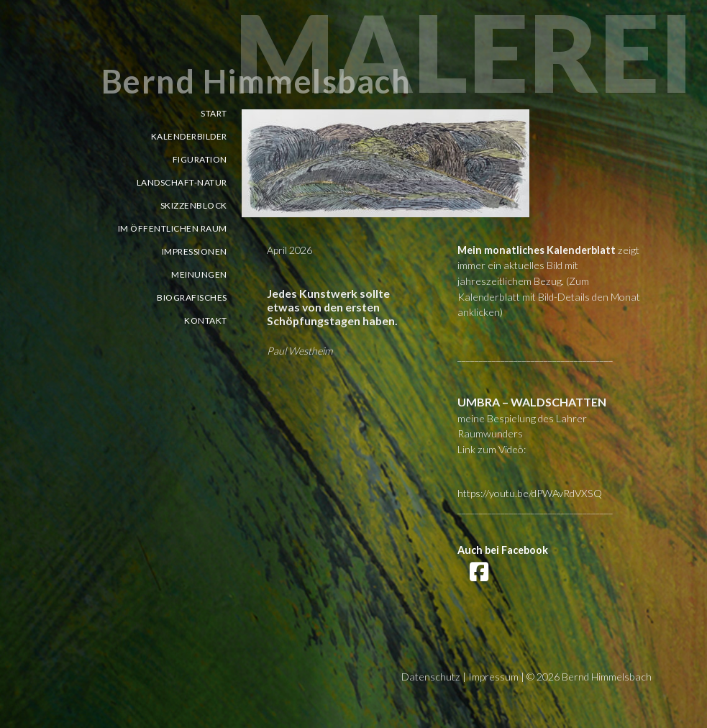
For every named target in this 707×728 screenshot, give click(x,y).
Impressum (493, 677)
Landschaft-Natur (182, 182)
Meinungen (199, 274)
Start (214, 113)
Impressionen (195, 251)
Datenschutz (431, 677)
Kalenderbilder (189, 136)
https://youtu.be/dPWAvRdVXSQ (530, 493)
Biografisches (192, 297)
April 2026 (289, 250)
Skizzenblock (194, 205)
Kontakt (206, 320)
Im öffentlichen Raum (173, 228)
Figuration (200, 159)
